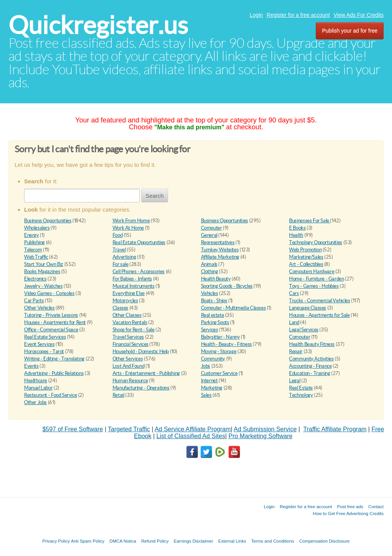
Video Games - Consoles (49, 293)
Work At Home (128, 228)
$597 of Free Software (73, 429)
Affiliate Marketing (220, 257)
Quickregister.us (98, 25)
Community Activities (311, 359)
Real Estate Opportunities (139, 242)
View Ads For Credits (359, 15)
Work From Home (131, 221)
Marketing (212, 388)
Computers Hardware (312, 271)
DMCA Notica (123, 541)
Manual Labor (38, 388)
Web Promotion (305, 250)
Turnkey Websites (220, 250)
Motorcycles (125, 301)
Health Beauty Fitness (312, 344)
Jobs (206, 366)
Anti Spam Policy (88, 541)
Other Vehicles (39, 308)
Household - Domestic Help (141, 351)
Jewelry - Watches (43, 286)
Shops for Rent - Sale (134, 330)
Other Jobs (35, 402)
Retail (118, 395)
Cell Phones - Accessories (139, 271)
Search (155, 196)
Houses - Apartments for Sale (319, 315)
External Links (232, 541)
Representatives (218, 242)
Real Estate (301, 388)
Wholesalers (37, 228)
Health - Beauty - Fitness (226, 344)
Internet (209, 381)
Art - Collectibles (306, 264)
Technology (301, 395)
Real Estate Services (45, 337)
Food (118, 235)
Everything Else (129, 293)
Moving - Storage (219, 351)
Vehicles (210, 293)
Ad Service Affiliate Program (193, 429)
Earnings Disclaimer (194, 541)
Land (294, 322)
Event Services (39, 344)
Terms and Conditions (273, 541)
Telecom (33, 250)
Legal (295, 381)
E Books (297, 228)
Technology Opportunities (316, 242)
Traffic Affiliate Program (335, 429)
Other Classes (127, 315)
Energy (32, 235)
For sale (121, 264)
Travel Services (128, 337)
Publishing (34, 242)
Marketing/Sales (306, 257)
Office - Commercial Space (51, 330)
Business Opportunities (48, 221)
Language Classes (308, 308)
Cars (294, 293)
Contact (376, 506)
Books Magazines (42, 271)
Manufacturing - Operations (141, 388)
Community (213, 359)
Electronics (35, 279)
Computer (212, 228)
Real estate (213, 315)
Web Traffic (36, 257)
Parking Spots (215, 322)
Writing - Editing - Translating (54, 359)
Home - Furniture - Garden (316, 279)
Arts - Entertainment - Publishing (146, 373)
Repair (296, 351)
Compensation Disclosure (324, 541)
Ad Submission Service (265, 429)
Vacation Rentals (130, 322)
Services (210, 330)
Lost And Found (129, 366)
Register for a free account (298, 15)
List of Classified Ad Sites (191, 436)
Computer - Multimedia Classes (234, 308)
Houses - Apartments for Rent (55, 322)
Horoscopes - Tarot (44, 351)
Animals (209, 264)
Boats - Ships (214, 301)
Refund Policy (155, 541)
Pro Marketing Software (261, 436)
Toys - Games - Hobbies (314, 286)
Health (296, 235)
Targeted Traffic (129, 429)
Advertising (124, 257)
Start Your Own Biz (44, 264)
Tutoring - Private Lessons (51, 315)
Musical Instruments (134, 286)
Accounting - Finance (310, 366)
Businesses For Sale (310, 221)
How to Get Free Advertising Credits (348, 513)
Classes (120, 308)
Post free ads (350, 506)
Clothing (210, 271)
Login (256, 15)
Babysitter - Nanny (220, 337)
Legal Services (304, 330)
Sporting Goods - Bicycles (227, 286)
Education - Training (310, 373)
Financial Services (131, 344)
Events (31, 366)
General (209, 235)
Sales (206, 395)
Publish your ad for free (350, 31)
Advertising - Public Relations (54, 373)
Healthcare (36, 381)
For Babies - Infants (132, 279)
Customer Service (219, 373)
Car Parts (34, 301)
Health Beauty (216, 279)
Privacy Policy (56, 541)
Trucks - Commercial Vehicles (319, 301)
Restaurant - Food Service (51, 395)
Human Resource (130, 381)
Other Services (128, 359)
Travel (119, 250)
